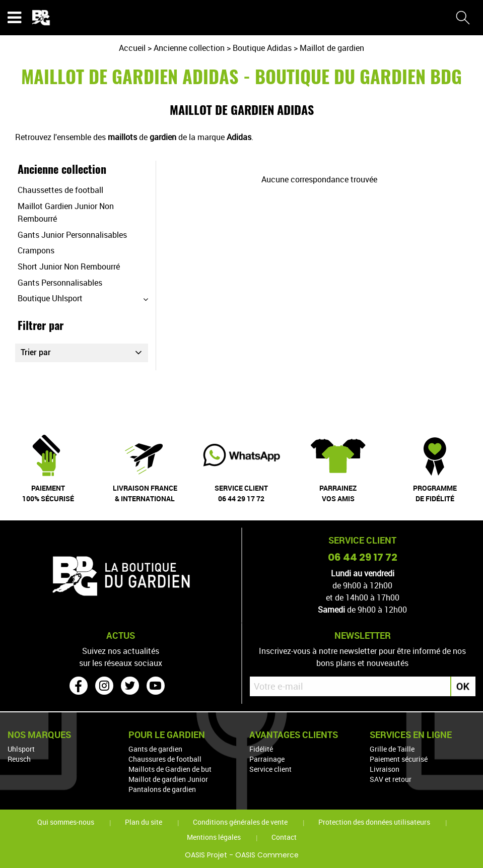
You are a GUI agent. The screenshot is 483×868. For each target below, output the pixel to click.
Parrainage (267, 759)
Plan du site (144, 822)
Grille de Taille (392, 749)
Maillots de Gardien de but (170, 769)
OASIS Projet (206, 855)
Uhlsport (21, 749)
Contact (284, 837)
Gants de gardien (155, 749)
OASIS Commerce (267, 855)
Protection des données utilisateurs (374, 822)
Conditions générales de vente (240, 822)
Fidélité (261, 749)
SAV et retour (391, 779)
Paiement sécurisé (399, 759)
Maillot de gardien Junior (168, 779)
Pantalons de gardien (162, 789)
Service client (270, 769)
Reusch (19, 759)
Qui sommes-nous (66, 822)
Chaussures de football (165, 759)
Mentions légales (214, 837)
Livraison (385, 769)
